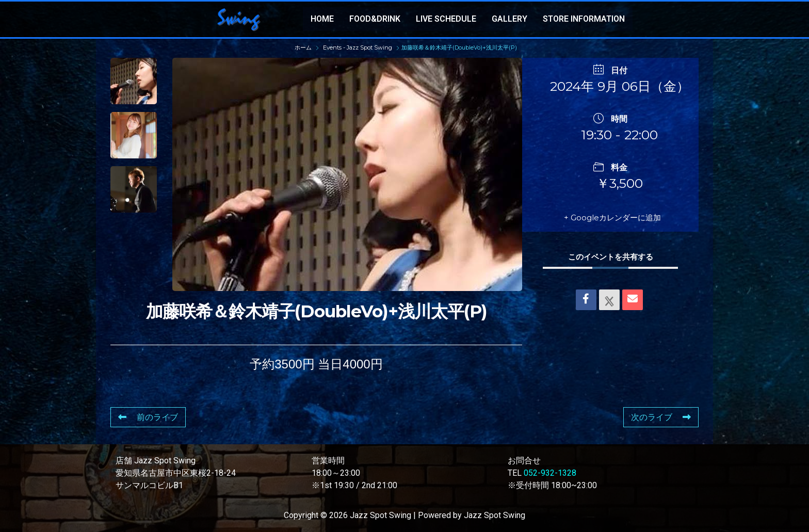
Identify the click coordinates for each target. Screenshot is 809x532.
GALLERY (509, 19)
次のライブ (661, 417)
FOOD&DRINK (375, 19)
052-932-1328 (550, 473)
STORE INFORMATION (584, 19)
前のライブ (148, 417)
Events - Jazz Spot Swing (358, 47)
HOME (322, 19)
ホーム (304, 47)
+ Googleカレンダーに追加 (612, 217)
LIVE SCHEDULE (446, 19)
